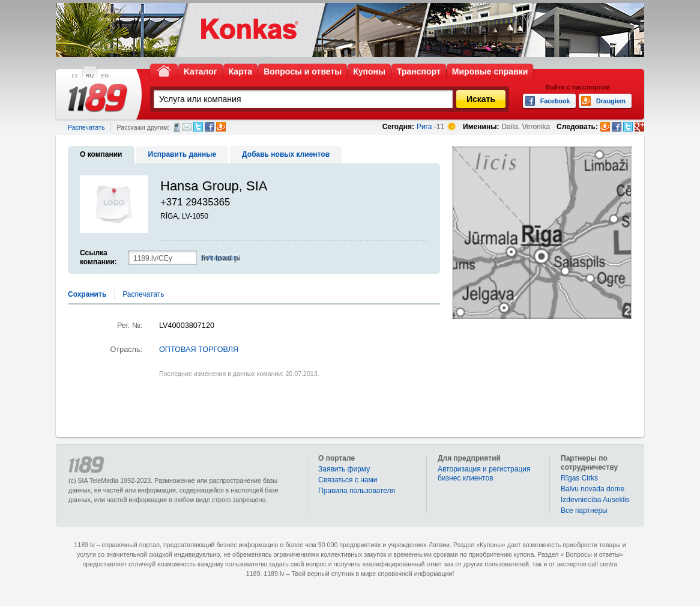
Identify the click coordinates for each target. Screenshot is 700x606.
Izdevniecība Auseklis (595, 500)
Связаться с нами (348, 480)
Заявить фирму (344, 469)
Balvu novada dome (593, 489)
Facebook (210, 127)
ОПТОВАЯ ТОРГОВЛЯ (199, 350)
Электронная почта (187, 127)
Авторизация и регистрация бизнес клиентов (484, 474)
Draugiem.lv (221, 127)
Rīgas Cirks (579, 478)
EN (105, 76)
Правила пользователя (357, 491)
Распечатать (86, 127)
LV (75, 76)
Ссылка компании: (98, 257)
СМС (177, 127)
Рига (424, 127)
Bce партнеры (584, 511)
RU (90, 76)
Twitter (198, 127)
